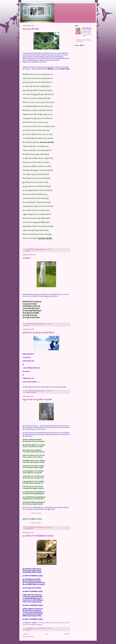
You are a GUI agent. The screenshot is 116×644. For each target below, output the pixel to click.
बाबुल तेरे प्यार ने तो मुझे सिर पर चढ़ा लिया (37, 400)
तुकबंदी (28, 251)
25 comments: (49, 249)
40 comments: (49, 628)
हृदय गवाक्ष (30, 8)
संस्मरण (32, 529)
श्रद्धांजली (28, 529)
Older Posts (67, 634)
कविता (28, 630)
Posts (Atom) (32, 637)
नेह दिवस (32, 392)
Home (47, 634)
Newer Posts (26, 634)
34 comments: (49, 324)
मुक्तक (28, 325)
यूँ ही (35, 392)
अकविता (28, 392)
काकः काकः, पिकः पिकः (31, 29)
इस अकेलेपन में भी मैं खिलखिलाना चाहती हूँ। (38, 536)
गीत (30, 630)
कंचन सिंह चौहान (88, 28)
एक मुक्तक (26, 258)
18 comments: (49, 391)
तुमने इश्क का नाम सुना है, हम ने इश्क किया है (38, 333)
